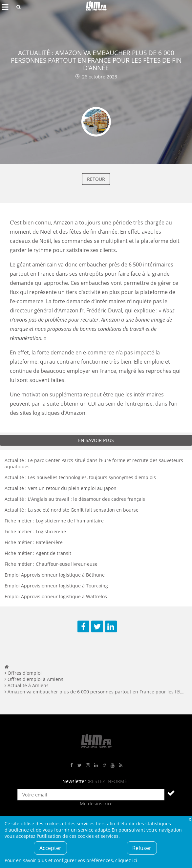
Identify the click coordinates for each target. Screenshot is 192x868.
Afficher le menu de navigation (5, 7)
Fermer (190, 819)
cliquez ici (126, 860)
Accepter (50, 848)
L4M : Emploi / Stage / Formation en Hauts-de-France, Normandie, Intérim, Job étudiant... (96, 7)
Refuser (142, 848)
